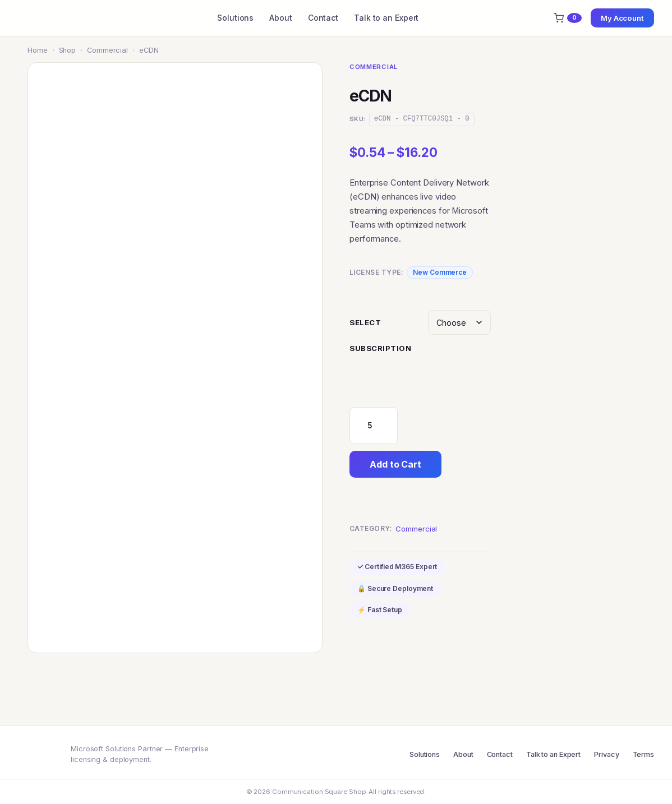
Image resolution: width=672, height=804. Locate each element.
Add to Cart (395, 464)
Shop (68, 50)
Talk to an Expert (386, 18)
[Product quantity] (374, 426)
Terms (644, 754)
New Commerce (440, 272)
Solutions (235, 18)
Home (38, 50)
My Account (622, 18)
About (281, 18)
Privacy (606, 754)
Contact (323, 18)
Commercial (107, 50)
